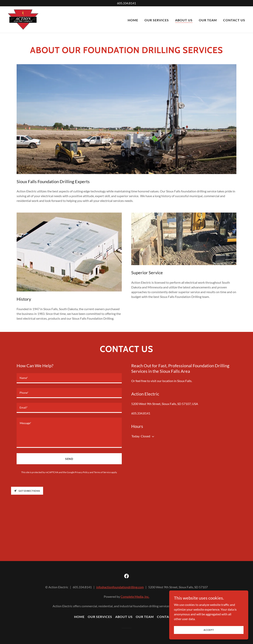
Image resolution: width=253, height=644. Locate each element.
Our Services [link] (157, 20)
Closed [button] (145, 436)
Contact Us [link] (234, 20)
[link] (23, 19)
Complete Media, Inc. (135, 596)
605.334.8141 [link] (141, 413)
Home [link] (133, 20)
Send (69, 459)
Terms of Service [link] (102, 472)
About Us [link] (184, 20)
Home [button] (79, 617)
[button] (152, 437)
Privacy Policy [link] (82, 472)
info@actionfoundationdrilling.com (120, 587)
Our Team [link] (208, 20)
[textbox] (69, 378)
